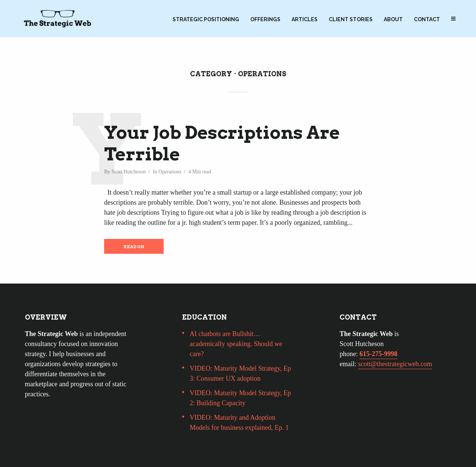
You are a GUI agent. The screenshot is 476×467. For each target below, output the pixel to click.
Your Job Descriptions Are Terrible (222, 143)
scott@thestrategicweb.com (395, 364)
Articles (305, 19)
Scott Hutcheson (129, 172)
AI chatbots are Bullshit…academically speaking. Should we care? (236, 344)
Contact (427, 19)
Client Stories (351, 19)
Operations (170, 172)
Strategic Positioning (206, 19)
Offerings (265, 19)
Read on (134, 247)
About (393, 19)
